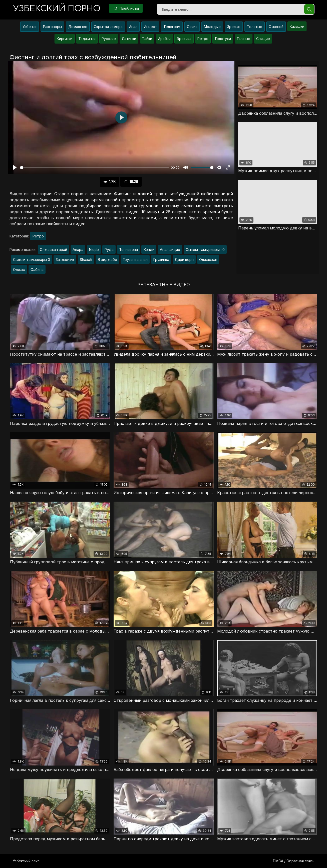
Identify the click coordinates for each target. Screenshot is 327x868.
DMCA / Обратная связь (294, 861)
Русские (109, 39)
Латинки (129, 39)
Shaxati (86, 260)
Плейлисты (126, 8)
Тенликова (128, 250)
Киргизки (65, 39)
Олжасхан (208, 260)
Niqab (94, 250)
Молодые (212, 27)
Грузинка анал (135, 260)
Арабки (164, 39)
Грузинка (161, 260)
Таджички (87, 39)
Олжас (19, 270)
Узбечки (30, 27)
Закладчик (65, 260)
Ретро (203, 39)
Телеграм (172, 27)
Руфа (109, 250)
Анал (133, 27)
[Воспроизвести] (15, 167)
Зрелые (234, 27)
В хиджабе (107, 260)
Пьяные (244, 39)
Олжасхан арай (53, 250)
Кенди (149, 250)
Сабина (37, 270)
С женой (276, 27)
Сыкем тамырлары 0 (32, 260)
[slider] (95, 168)
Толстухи (223, 39)
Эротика (184, 39)
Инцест (150, 27)
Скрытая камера (108, 27)
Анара (78, 250)
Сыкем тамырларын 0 (205, 250)
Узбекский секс (26, 861)
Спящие (263, 39)
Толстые (255, 27)
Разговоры (52, 27)
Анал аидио (170, 250)
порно (57, 9)
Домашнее (78, 27)
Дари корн (184, 260)
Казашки (297, 26)
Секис (192, 27)
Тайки (147, 39)
